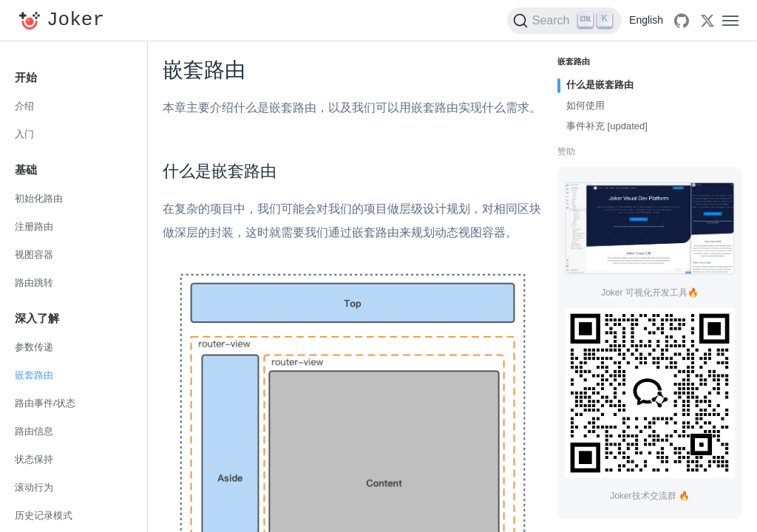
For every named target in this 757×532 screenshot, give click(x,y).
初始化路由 (39, 198)
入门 (24, 134)
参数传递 (34, 347)
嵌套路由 (34, 375)
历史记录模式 (44, 515)
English (646, 20)
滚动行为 (34, 487)
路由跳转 (34, 283)
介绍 (24, 106)
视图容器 (34, 255)
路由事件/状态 (45, 403)
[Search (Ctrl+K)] (564, 21)
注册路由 (34, 226)
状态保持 (34, 459)
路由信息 (34, 431)
